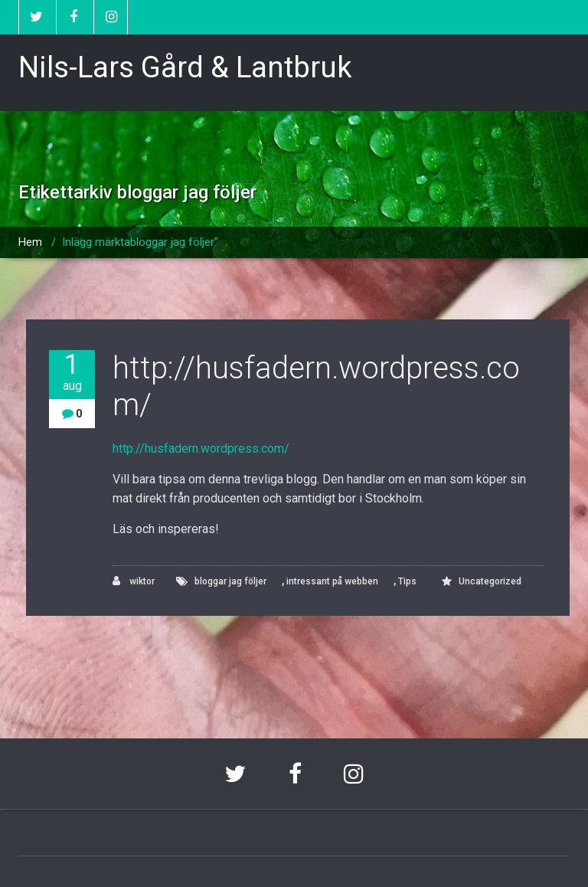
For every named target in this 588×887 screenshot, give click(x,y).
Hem (30, 242)
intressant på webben (332, 581)
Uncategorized (490, 581)
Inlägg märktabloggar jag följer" (140, 242)
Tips (407, 581)
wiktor (134, 581)
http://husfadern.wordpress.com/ (201, 448)
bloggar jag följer (230, 581)
